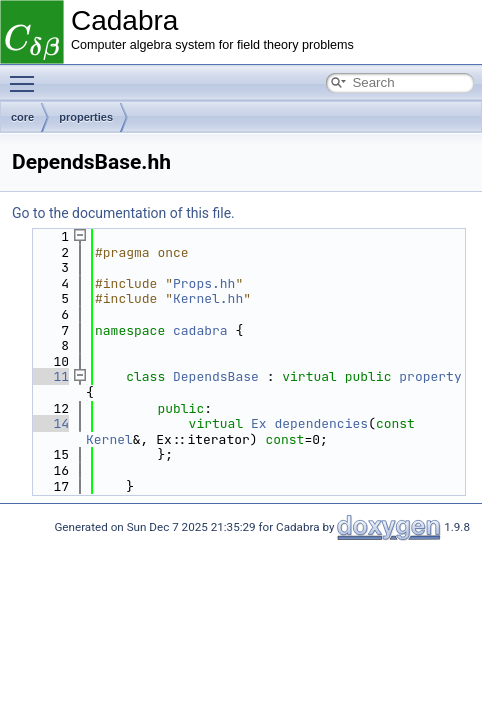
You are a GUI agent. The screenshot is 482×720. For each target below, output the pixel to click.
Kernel (109, 439)
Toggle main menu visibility (27, 75)
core (22, 117)
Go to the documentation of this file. (123, 213)
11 (49, 376)
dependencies (321, 423)
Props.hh (204, 283)
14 (49, 423)
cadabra (200, 330)
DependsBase (216, 376)
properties (86, 117)
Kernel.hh (208, 298)
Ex (259, 423)
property (430, 376)
